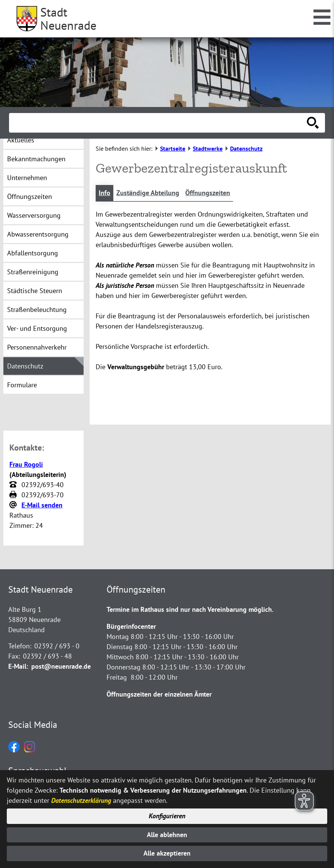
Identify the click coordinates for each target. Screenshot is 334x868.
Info (104, 193)
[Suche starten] (313, 123)
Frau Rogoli (26, 465)
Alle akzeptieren (167, 853)
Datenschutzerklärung (81, 799)
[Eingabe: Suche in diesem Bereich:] (159, 123)
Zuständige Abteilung (148, 193)
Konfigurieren (167, 815)
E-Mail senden (42, 505)
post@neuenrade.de (61, 667)
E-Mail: (18, 667)
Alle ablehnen (167, 834)
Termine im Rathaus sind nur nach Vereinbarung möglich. (190, 610)
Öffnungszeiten (208, 193)
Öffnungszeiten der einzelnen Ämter (159, 695)
